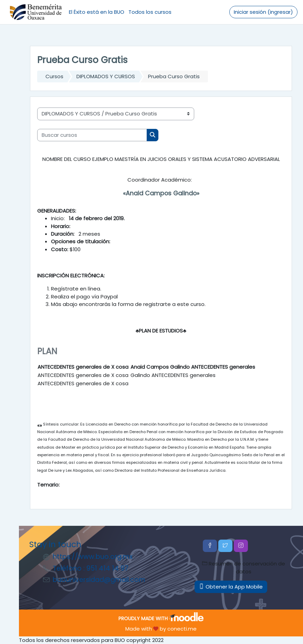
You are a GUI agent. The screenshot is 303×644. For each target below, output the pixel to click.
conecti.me (182, 629)
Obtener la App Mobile (231, 587)
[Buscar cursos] (92, 135)
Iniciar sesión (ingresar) (263, 12)
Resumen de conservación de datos (244, 567)
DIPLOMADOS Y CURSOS (106, 76)
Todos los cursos (150, 12)
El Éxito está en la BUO (97, 12)
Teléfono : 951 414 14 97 (91, 568)
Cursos (54, 76)
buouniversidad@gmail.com (99, 580)
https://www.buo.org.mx (93, 557)
